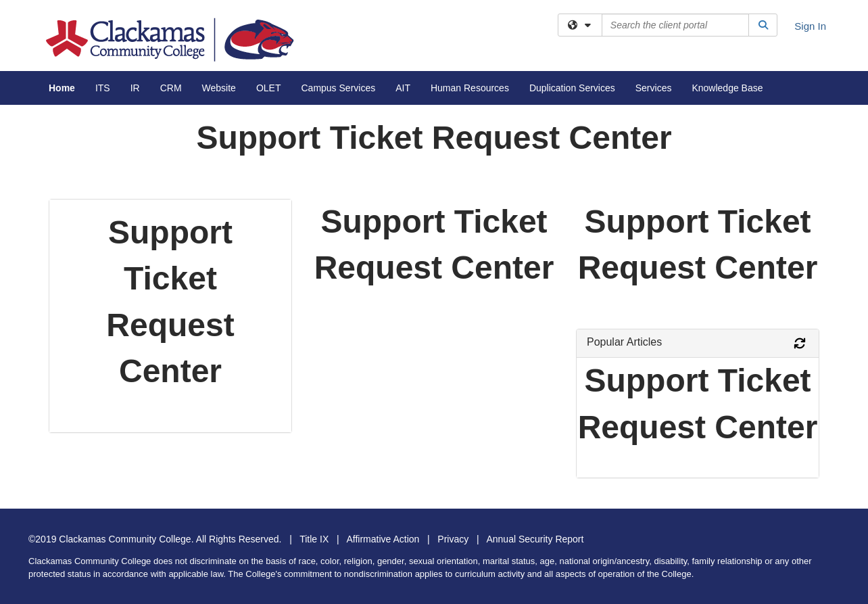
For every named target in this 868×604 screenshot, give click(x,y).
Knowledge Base (727, 88)
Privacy (453, 539)
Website (219, 88)
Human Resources (470, 88)
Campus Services (338, 88)
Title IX (314, 539)
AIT (403, 88)
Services (654, 88)
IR (135, 88)
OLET (269, 88)
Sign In (810, 26)
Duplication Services (572, 88)
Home (62, 88)
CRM (171, 88)
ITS (103, 88)
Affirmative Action (383, 539)
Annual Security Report (535, 539)
